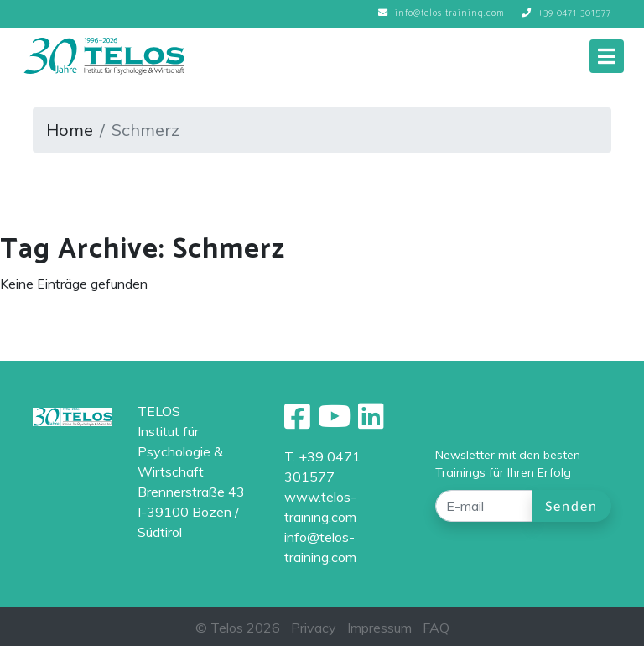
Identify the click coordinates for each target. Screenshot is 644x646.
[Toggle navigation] (607, 56)
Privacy (314, 628)
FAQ (436, 628)
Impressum (379, 628)
